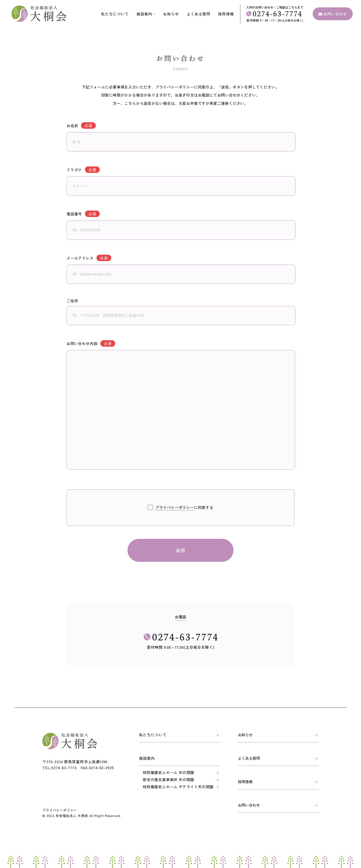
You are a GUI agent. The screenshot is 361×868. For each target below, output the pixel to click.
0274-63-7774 (64, 768)
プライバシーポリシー (60, 810)
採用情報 (226, 14)
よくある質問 (199, 14)
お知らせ (171, 14)
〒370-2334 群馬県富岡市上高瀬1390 (75, 762)
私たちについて (115, 14)
